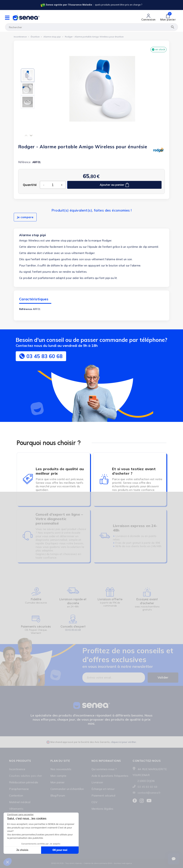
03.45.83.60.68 (73, 630)
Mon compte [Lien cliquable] (58, 776)
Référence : (25, 162)
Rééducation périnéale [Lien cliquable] (24, 782)
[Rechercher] (91, 27)
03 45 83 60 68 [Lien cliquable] (147, 787)
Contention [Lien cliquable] (16, 796)
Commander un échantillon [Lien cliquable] (67, 789)
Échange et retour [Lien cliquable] (103, 789)
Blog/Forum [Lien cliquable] (58, 796)
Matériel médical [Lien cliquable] (20, 802)
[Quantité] (53, 185)
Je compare (25, 217)
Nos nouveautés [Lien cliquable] (61, 769)
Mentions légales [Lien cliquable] (102, 809)
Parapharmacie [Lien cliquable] (19, 789)
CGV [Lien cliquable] (94, 802)
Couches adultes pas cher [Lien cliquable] (26, 776)
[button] (26, 135)
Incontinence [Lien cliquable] (17, 769)
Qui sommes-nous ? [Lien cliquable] (104, 769)
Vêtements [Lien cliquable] (16, 809)
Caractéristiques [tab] (34, 299)
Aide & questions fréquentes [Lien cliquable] (110, 776)
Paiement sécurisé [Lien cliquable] (103, 796)
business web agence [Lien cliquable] (123, 863)
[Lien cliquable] (91, 5)
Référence (26, 309)
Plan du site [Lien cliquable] (60, 761)
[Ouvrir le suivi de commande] (174, 859)
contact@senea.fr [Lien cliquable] (149, 793)
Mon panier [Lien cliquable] (58, 782)
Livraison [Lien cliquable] (97, 782)
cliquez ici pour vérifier (123, 742)
